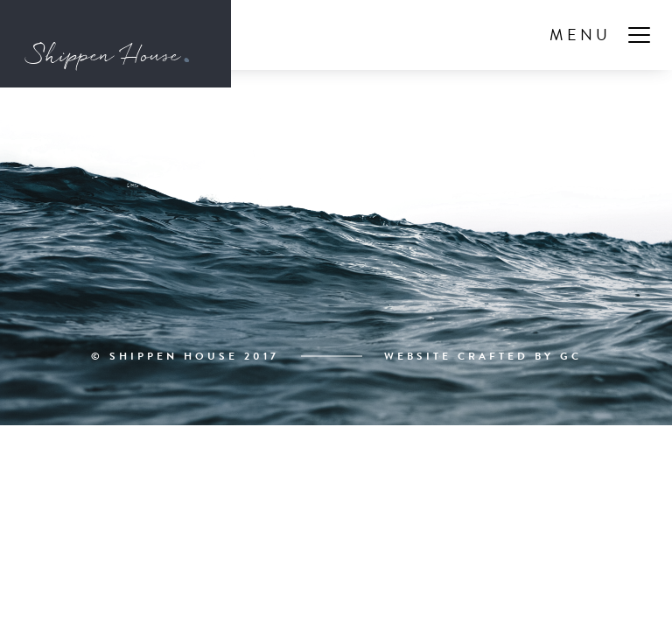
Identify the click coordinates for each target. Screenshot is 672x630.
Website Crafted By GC (483, 356)
